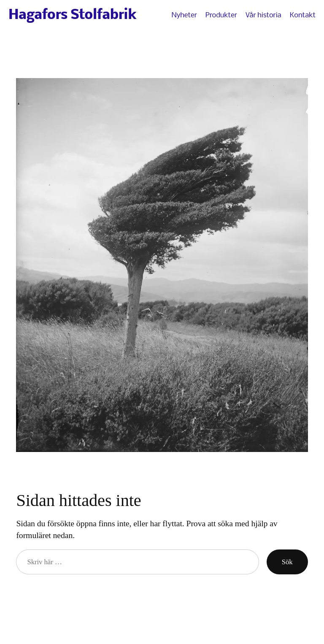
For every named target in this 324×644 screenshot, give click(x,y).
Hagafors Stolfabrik (72, 15)
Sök (287, 562)
